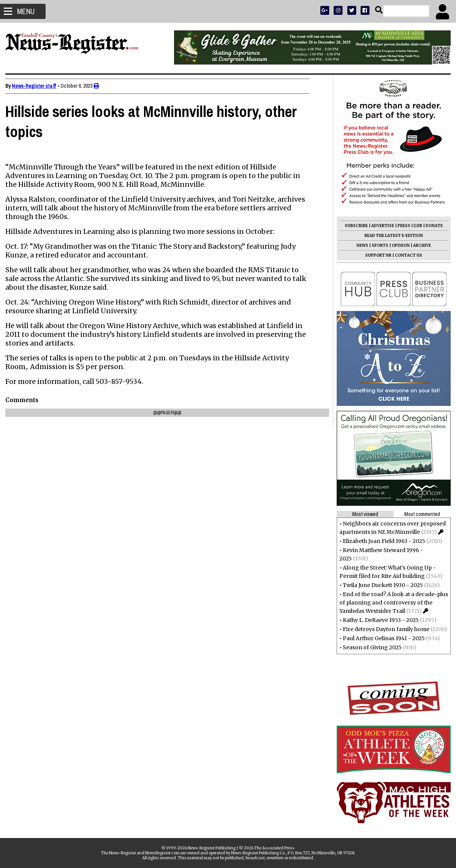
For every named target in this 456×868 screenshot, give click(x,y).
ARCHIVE (420, 245)
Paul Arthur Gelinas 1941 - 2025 (382, 638)
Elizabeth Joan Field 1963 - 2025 (382, 541)
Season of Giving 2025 (370, 647)
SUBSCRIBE (354, 226)
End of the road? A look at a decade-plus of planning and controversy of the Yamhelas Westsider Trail (391, 603)
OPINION (398, 245)
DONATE (432, 226)
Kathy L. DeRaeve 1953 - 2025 (378, 620)
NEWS (360, 245)
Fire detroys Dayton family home (384, 629)
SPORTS (378, 245)
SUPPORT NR (376, 255)
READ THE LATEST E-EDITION (391, 236)
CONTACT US (406, 255)
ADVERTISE (380, 226)
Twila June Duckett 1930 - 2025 (381, 585)
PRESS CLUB (408, 226)
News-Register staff (36, 86)
